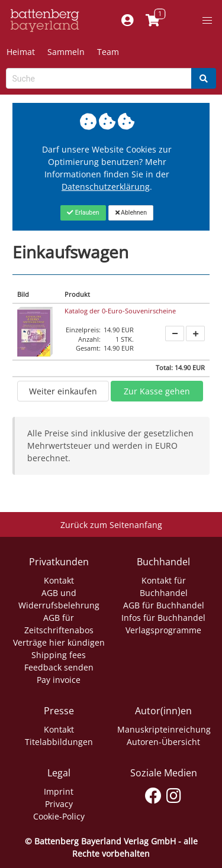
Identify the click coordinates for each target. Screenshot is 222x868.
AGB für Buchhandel (164, 605)
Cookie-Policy (59, 816)
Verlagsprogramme (163, 630)
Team (108, 52)
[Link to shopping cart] (153, 21)
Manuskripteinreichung (164, 729)
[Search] (204, 78)
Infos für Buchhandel (163, 618)
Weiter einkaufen (63, 391)
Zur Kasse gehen (157, 391)
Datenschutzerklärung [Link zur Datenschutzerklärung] (106, 187)
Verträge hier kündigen (59, 642)
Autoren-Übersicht (163, 742)
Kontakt (59, 580)
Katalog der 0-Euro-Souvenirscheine (120, 311)
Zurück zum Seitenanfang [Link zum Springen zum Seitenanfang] (111, 525)
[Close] (83, 213)
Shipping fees (59, 655)
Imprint (59, 791)
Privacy (59, 804)
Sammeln (66, 52)
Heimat (21, 52)
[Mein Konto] (128, 21)
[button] (207, 21)
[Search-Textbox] (99, 78)
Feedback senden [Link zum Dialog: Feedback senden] (59, 667)
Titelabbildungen (59, 742)
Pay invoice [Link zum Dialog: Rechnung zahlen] (59, 680)
